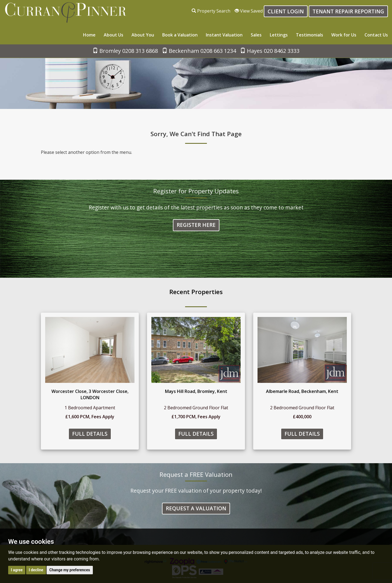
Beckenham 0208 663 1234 (199, 51)
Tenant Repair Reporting (348, 11)
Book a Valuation (180, 35)
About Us (114, 35)
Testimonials (310, 35)
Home (89, 35)
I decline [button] (36, 570)
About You (143, 35)
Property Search (211, 11)
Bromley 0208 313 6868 (125, 51)
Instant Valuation (224, 35)
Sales (256, 35)
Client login (286, 11)
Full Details (90, 434)
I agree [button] (17, 570)
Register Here (196, 225)
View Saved (249, 11)
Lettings (279, 35)
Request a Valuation (196, 509)
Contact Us (376, 35)
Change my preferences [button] (70, 570)
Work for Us (344, 35)
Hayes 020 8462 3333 (270, 51)
